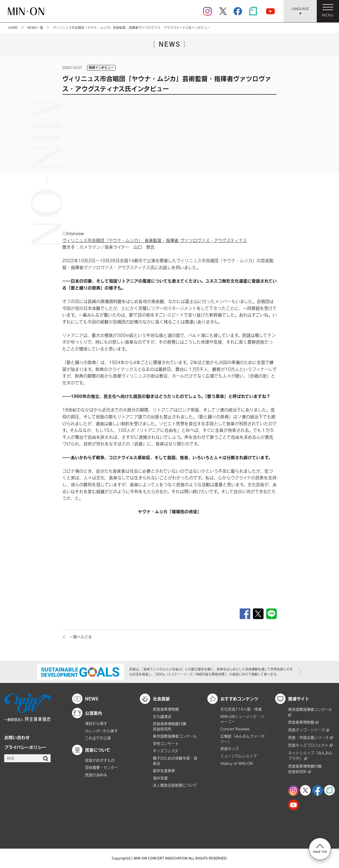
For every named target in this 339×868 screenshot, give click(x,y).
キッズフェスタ (166, 751)
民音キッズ (230, 749)
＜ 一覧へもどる (77, 637)
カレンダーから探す (101, 731)
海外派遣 (160, 778)
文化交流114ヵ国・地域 (241, 709)
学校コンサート (166, 744)
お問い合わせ (17, 737)
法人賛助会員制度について (175, 785)
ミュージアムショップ (238, 756)
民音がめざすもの (100, 760)
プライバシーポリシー (25, 747)
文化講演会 (162, 716)
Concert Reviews (235, 729)
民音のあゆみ (96, 775)
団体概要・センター (102, 767)
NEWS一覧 (35, 28)
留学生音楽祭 (164, 771)
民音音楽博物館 (166, 709)
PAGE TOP (320, 849)
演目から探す (96, 723)
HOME (13, 28)
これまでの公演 (98, 738)
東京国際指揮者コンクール (175, 736)
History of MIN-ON (237, 763)
